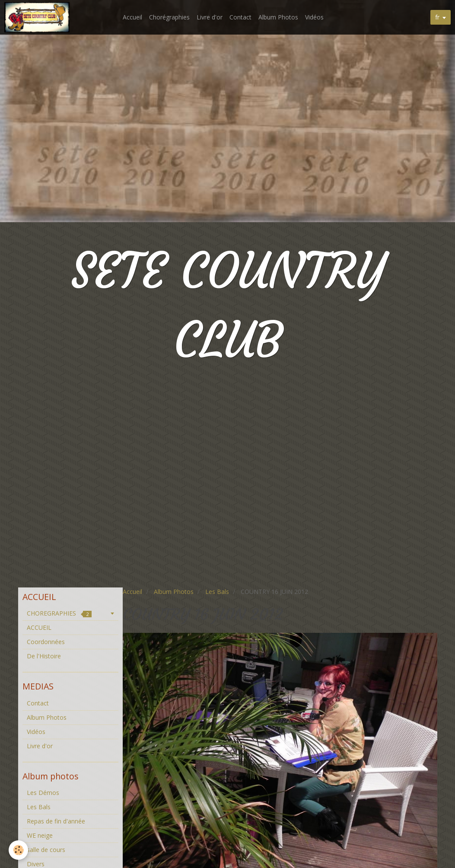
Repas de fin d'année (56, 821)
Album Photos (278, 17)
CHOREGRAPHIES (59, 613)
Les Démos (43, 793)
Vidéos (314, 17)
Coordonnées (46, 642)
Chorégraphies (169, 17)
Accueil (132, 17)
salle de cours (46, 850)
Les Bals (217, 592)
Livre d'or (210, 17)
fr (437, 17)
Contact (240, 17)
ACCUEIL (39, 627)
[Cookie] (18, 850)
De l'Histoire (44, 656)
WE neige (40, 835)
